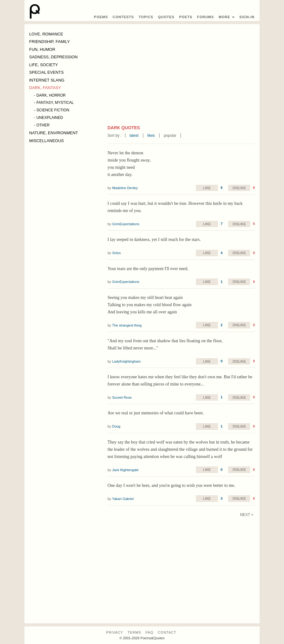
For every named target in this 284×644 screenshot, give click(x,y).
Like (207, 188)
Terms (134, 632)
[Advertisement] (181, 77)
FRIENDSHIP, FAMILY (50, 42)
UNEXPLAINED (50, 118)
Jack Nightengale (125, 470)
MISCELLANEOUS (47, 141)
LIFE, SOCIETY (44, 65)
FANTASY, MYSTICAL (55, 103)
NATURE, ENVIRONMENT (54, 133)
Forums (206, 17)
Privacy (114, 632)
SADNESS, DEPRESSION (53, 57)
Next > (247, 515)
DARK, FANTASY (45, 88)
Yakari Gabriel (123, 499)
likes (151, 136)
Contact (167, 632)
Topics (146, 17)
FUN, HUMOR (42, 49)
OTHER (43, 125)
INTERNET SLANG (47, 80)
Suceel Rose (122, 397)
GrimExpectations (126, 224)
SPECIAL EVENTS (46, 72)
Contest (123, 17)
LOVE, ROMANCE (46, 34)
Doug (116, 426)
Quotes (166, 17)
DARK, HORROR (51, 95)
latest (134, 136)
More (226, 17)
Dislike (239, 188)
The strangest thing (127, 325)
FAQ (149, 632)
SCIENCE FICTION (53, 110)
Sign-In (247, 17)
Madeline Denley (125, 188)
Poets (186, 17)
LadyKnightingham (126, 361)
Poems (101, 17)
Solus (117, 253)
